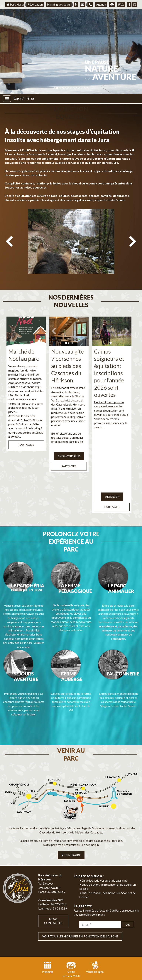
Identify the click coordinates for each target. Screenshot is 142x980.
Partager (26, 429)
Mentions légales (80, 959)
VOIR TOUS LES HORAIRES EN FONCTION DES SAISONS (80, 898)
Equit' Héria (24, 98)
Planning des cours (59, 4)
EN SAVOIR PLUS (69, 441)
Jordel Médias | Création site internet (79, 953)
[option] (71, 240)
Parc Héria (15, 4)
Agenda (101, 4)
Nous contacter (53, 882)
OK (128, 886)
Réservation (35, 4)
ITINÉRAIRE (71, 817)
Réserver (112, 481)
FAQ (121, 4)
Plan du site (59, 959)
